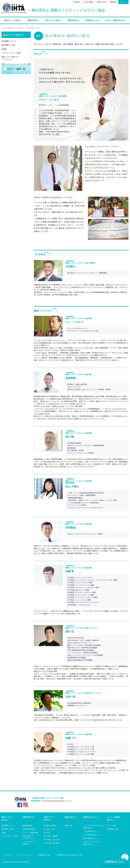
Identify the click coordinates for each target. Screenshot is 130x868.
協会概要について (9, 41)
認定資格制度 (27, 826)
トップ (4, 28)
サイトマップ (8, 855)
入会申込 (77, 2)
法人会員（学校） (50, 829)
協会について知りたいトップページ (10, 58)
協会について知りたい (17, 28)
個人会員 (47, 832)
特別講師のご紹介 (113, 829)
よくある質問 (88, 2)
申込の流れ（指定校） (51, 836)
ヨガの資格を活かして (91, 831)
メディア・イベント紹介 (11, 53)
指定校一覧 (69, 826)
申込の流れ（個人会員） (52, 843)
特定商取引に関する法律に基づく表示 (70, 855)
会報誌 (4, 49)
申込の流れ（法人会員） (52, 840)
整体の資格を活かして (91, 838)
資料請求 (113, 2)
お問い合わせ (102, 2)
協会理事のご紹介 (9, 45)
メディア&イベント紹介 (10, 836)
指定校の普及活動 (29, 829)
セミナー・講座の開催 (30, 832)
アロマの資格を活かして (92, 835)
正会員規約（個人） (45, 855)
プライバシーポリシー (25, 855)
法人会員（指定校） (51, 826)
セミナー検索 (111, 826)
